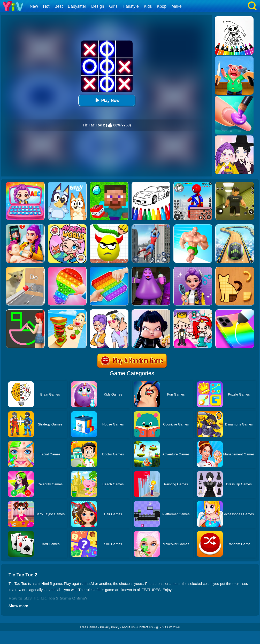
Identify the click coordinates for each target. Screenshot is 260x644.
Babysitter (77, 6)
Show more (18, 606)
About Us (128, 627)
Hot (46, 6)
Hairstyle (131, 6)
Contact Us (145, 627)
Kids (148, 6)
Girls (113, 6)
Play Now (107, 100)
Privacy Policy (110, 627)
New (34, 6)
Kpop (162, 6)
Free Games (89, 627)
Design (98, 6)
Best (59, 6)
